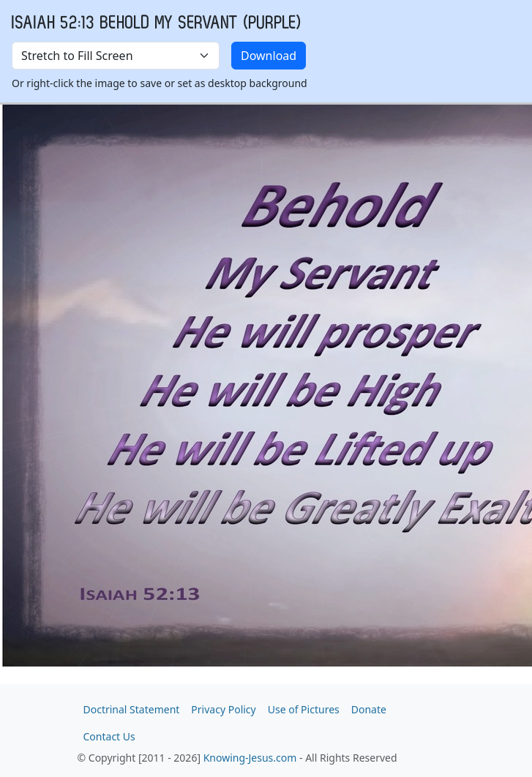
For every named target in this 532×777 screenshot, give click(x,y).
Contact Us (109, 736)
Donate (369, 709)
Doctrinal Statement (132, 709)
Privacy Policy (223, 709)
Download (269, 56)
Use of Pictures (304, 709)
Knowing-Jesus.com (250, 758)
